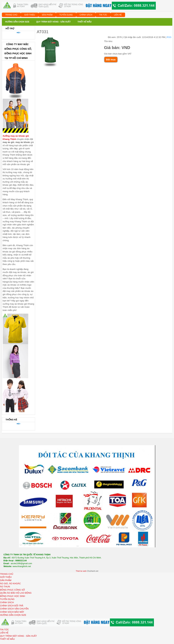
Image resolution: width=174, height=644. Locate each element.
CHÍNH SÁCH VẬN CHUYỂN (14, 609)
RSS (169, 37)
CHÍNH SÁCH (86, 15)
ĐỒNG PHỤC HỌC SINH (13, 596)
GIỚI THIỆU (30, 15)
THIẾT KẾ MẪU (7, 639)
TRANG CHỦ (11, 15)
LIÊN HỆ (118, 15)
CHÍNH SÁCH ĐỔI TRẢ (12, 606)
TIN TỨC (103, 15)
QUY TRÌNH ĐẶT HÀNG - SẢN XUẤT (18, 636)
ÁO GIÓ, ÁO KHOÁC (10, 583)
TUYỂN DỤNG (66, 15)
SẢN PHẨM (47, 15)
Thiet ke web (81, 571)
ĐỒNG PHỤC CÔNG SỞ (12, 590)
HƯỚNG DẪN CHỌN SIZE (13, 615)
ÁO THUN (5, 587)
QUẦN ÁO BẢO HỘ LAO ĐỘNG (16, 593)
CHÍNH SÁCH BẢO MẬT (12, 612)
